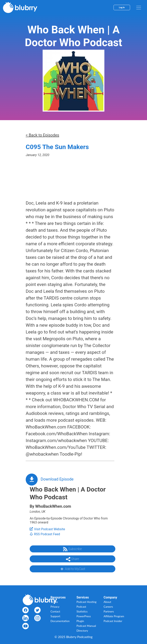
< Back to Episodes (42, 135)
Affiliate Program (114, 616)
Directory (82, 631)
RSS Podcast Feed (45, 534)
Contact (55, 611)
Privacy (55, 607)
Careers (108, 607)
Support (55, 616)
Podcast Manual (86, 626)
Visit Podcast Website (47, 529)
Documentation (60, 621)
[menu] (139, 8)
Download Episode (57, 479)
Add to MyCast (72, 569)
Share (73, 559)
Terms (54, 602)
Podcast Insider (113, 621)
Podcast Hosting (86, 602)
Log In (122, 7)
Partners (109, 611)
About (107, 602)
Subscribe (73, 549)
